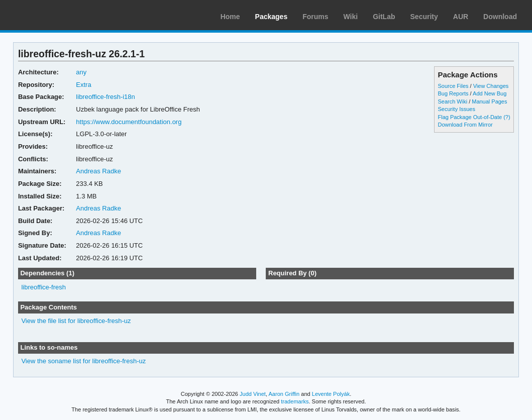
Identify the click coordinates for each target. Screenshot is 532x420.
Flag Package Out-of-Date (470, 117)
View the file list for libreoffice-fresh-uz (76, 321)
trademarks (295, 401)
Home (230, 17)
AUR (461, 17)
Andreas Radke (98, 171)
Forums (315, 17)
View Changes (491, 86)
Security (424, 17)
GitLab (384, 17)
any (81, 72)
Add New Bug (490, 93)
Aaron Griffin (284, 394)
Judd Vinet (253, 394)
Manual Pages (489, 101)
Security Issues (456, 109)
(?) (507, 117)
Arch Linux (55, 15)
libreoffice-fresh (43, 287)
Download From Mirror (465, 125)
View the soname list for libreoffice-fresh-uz (83, 361)
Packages (272, 17)
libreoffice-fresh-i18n (105, 97)
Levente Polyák (331, 394)
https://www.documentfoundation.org (129, 122)
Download (500, 17)
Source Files (453, 86)
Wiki (351, 17)
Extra (83, 85)
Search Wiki (452, 101)
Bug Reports (453, 93)
